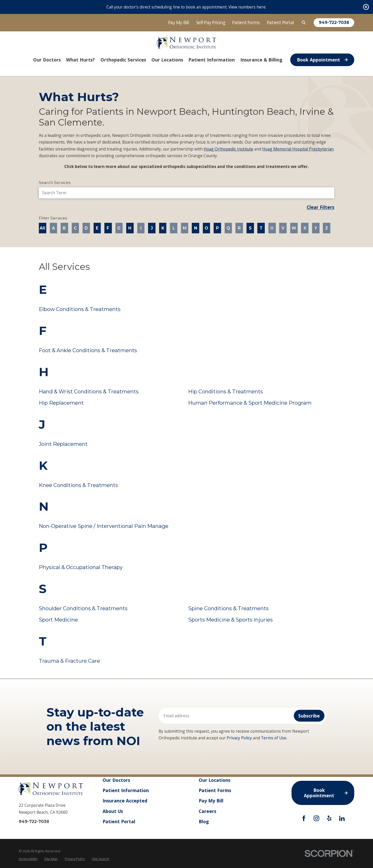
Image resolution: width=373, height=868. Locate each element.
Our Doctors (116, 780)
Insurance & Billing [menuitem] (261, 60)
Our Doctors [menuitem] (47, 60)
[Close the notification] (366, 7)
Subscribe (309, 716)
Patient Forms (246, 22)
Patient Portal (280, 22)
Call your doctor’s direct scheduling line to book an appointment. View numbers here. (186, 7)
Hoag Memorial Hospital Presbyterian (298, 149)
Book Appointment (322, 60)
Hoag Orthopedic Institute (228, 149)
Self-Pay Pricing (211, 22)
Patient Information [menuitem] (212, 60)
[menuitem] (28, 859)
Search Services (55, 183)
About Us (113, 811)
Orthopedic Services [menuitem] (123, 60)
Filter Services (53, 218)
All (42, 228)
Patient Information (126, 790)
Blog (204, 821)
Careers (207, 811)
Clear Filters (320, 207)
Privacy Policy (239, 738)
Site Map (51, 859)
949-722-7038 (334, 23)
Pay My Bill (179, 22)
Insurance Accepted (125, 801)
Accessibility (28, 859)
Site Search (101, 859)
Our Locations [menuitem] (167, 60)
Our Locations (215, 780)
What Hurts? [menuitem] (80, 60)
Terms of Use (274, 738)
